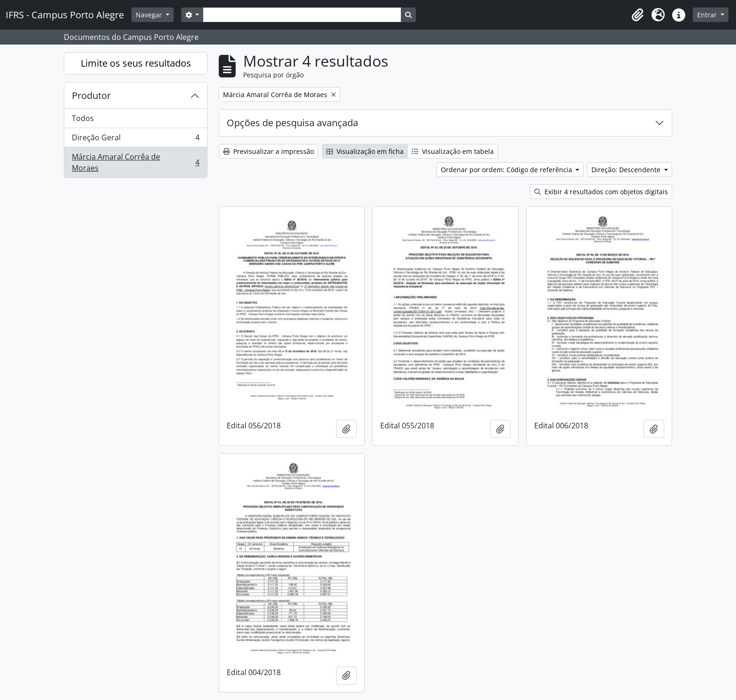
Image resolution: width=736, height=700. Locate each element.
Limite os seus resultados (136, 63)
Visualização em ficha (365, 151)
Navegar (150, 15)
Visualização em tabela (453, 151)
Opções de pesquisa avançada (292, 123)
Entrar (708, 15)
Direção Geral (135, 140)
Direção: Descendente (627, 170)
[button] (637, 15)
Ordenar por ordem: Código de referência (507, 170)
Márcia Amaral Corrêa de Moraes (135, 162)
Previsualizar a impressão (268, 151)
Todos (83, 118)
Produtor (91, 95)
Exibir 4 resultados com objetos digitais (601, 192)
